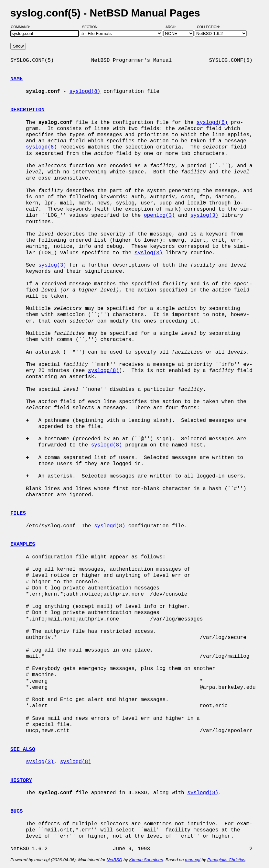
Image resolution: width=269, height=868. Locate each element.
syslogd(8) (85, 92)
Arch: (174, 27)
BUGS (16, 811)
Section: (92, 27)
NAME (16, 79)
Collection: (208, 27)
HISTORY (21, 781)
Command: (22, 27)
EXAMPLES (23, 544)
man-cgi (193, 860)
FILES (18, 513)
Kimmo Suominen (146, 860)
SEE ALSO (23, 750)
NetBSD (114, 860)
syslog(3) (204, 215)
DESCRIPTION (27, 110)
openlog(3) (159, 215)
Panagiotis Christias (226, 860)
